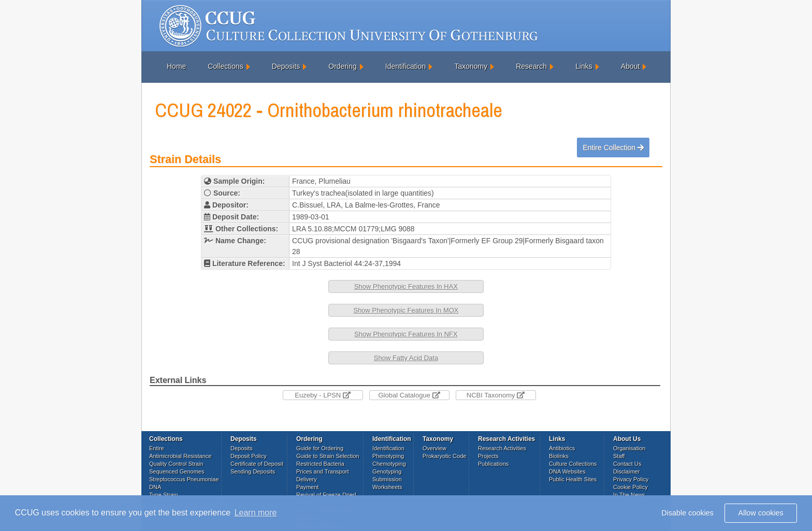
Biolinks (559, 456)
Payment (307, 487)
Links (584, 66)
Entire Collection (613, 148)
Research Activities (502, 448)
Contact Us (627, 464)
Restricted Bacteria (320, 464)
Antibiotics (562, 448)
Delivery (307, 479)
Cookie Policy (630, 487)
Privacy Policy (631, 479)
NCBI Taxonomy (496, 395)
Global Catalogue (409, 395)
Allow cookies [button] (761, 513)
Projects (488, 456)
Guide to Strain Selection (328, 456)
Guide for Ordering (320, 448)
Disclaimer (626, 471)
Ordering (342, 66)
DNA (155, 487)
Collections (225, 66)
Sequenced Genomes (177, 471)
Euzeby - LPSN (323, 395)
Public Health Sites (573, 479)
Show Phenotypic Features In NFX (406, 334)
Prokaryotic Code (444, 456)
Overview (434, 448)
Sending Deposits (253, 471)
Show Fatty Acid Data (406, 358)
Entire (157, 448)
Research (531, 66)
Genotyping (387, 471)
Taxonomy (471, 66)
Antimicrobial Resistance (180, 456)
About (630, 66)
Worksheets (387, 487)
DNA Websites (567, 471)
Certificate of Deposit (257, 464)
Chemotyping (389, 464)
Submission (387, 479)
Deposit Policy (249, 456)
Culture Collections (573, 464)
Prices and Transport (323, 471)
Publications (493, 464)
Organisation (629, 448)
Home (176, 66)
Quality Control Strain (176, 464)
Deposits (286, 66)
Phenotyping (388, 456)
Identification (406, 66)
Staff (619, 456)
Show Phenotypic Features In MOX (406, 310)
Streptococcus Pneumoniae (184, 479)
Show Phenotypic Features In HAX (406, 286)
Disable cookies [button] (687, 513)
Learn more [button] (256, 513)
